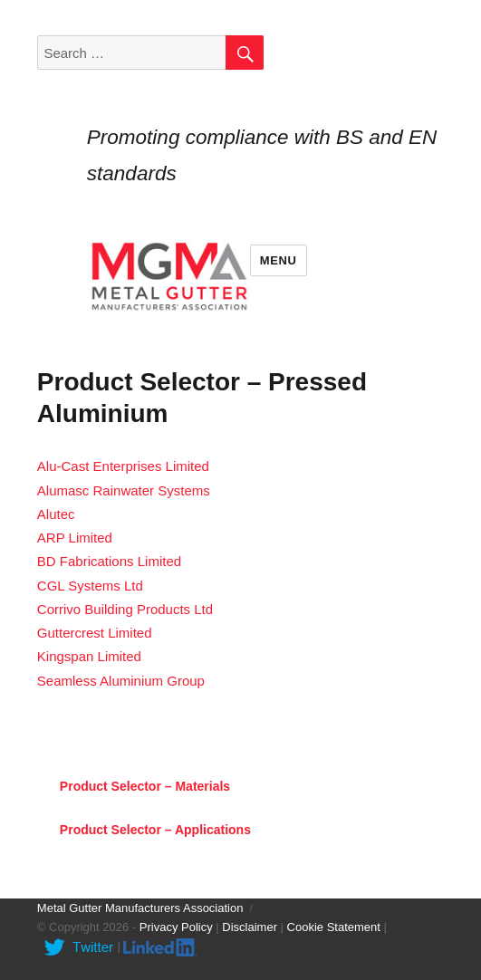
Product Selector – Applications (155, 830)
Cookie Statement (334, 927)
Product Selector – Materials (145, 786)
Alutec (56, 514)
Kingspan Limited (89, 656)
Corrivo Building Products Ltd (125, 609)
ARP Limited (75, 538)
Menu (279, 260)
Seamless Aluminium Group (121, 681)
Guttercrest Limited (95, 633)
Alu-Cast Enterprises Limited (123, 466)
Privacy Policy (176, 927)
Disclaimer (250, 927)
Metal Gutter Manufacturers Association (140, 908)
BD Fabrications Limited (109, 561)
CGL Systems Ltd (90, 586)
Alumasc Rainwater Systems (124, 490)
